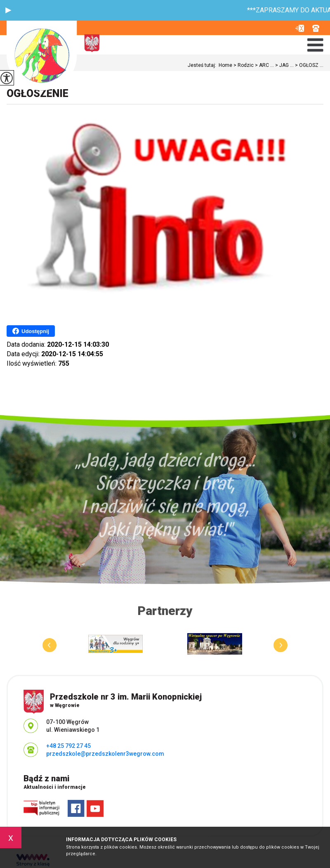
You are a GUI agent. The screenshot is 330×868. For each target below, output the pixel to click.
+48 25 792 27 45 (316, 28)
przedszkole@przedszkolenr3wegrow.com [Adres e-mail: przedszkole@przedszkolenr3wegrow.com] (105, 754)
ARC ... (264, 65)
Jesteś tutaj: (203, 65)
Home (225, 65)
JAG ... (284, 65)
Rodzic (243, 65)
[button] (8, 10)
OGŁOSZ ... (309, 65)
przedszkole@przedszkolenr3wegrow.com (300, 28)
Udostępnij (31, 331)
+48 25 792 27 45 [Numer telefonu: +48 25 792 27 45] (68, 746)
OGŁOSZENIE (38, 93)
